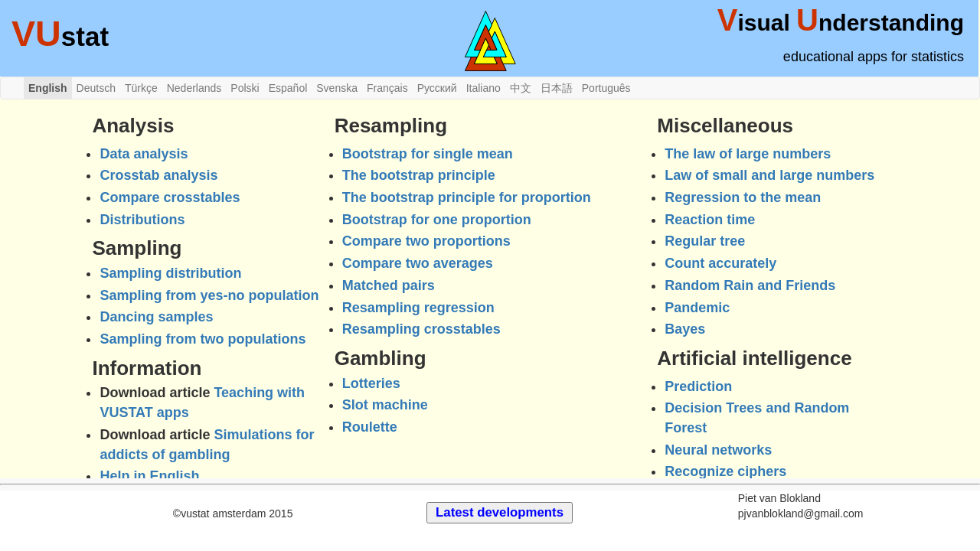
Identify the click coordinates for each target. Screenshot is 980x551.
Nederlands (194, 88)
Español (288, 88)
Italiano (483, 88)
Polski (245, 88)
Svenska (337, 88)
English (48, 88)
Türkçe (141, 88)
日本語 (557, 88)
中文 (521, 88)
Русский (437, 88)
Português (606, 88)
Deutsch (96, 88)
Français (387, 88)
